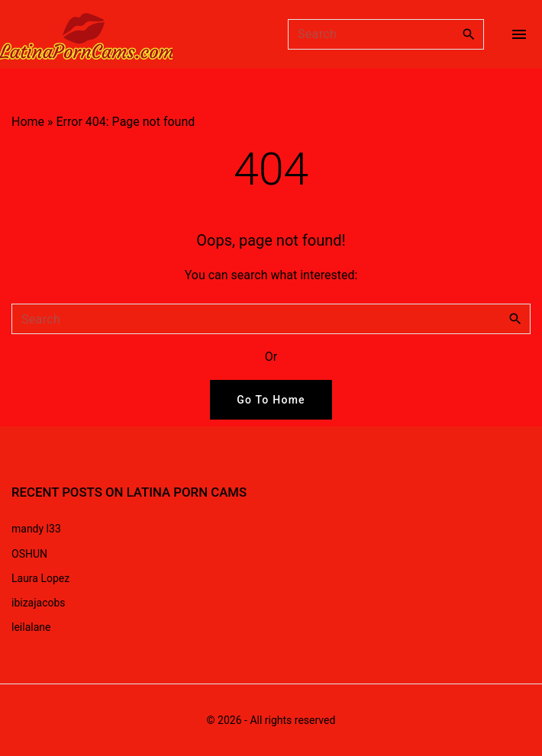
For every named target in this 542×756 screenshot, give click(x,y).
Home (28, 122)
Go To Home (271, 400)
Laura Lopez (40, 578)
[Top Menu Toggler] (519, 34)
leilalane (31, 627)
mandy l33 (36, 529)
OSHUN (29, 554)
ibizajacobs (39, 603)
